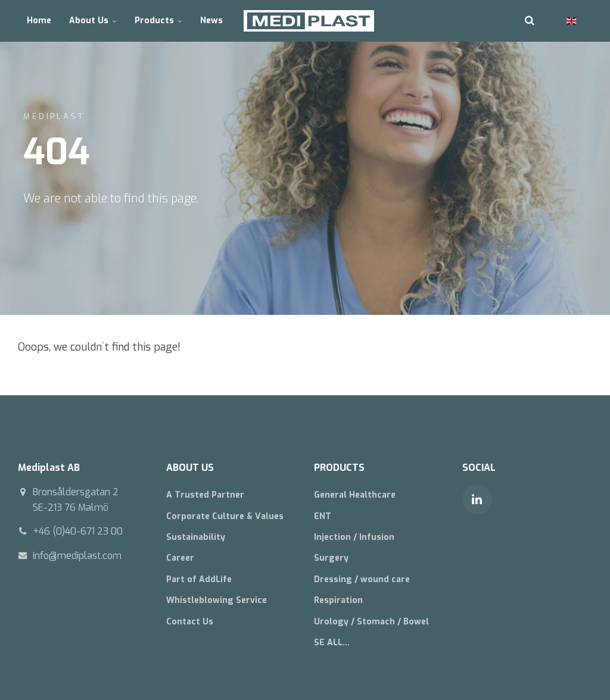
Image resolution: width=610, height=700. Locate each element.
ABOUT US (190, 468)
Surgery (331, 558)
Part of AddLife (199, 579)
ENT (323, 516)
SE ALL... (332, 643)
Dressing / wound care (362, 579)
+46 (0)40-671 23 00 (78, 531)
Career (180, 558)
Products (158, 21)
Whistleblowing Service (217, 600)
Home (39, 21)
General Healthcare (355, 495)
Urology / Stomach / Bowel (371, 622)
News (211, 21)
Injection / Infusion (354, 537)
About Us (93, 21)
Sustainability (196, 537)
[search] (530, 21)
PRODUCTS (339, 468)
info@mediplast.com (77, 556)
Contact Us (190, 622)
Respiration (338, 600)
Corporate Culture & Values (225, 516)
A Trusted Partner (205, 495)
